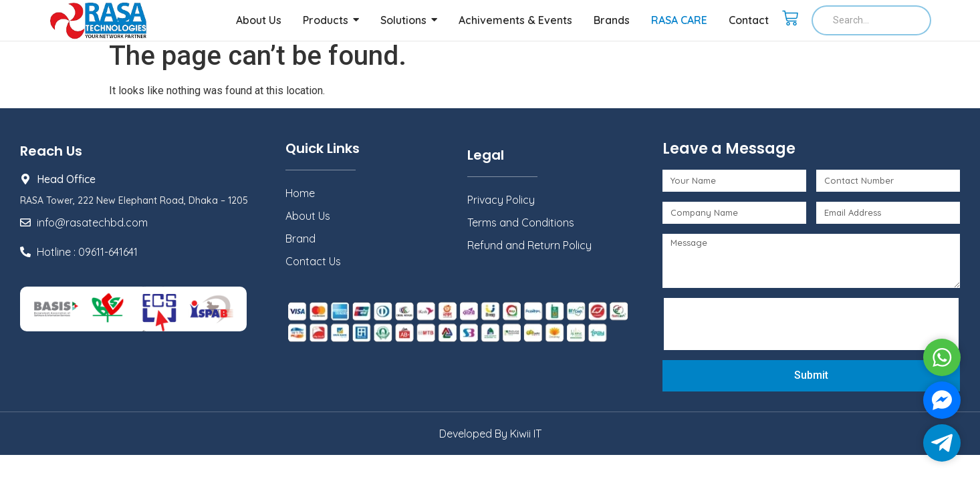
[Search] (871, 20)
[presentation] (771, 324)
